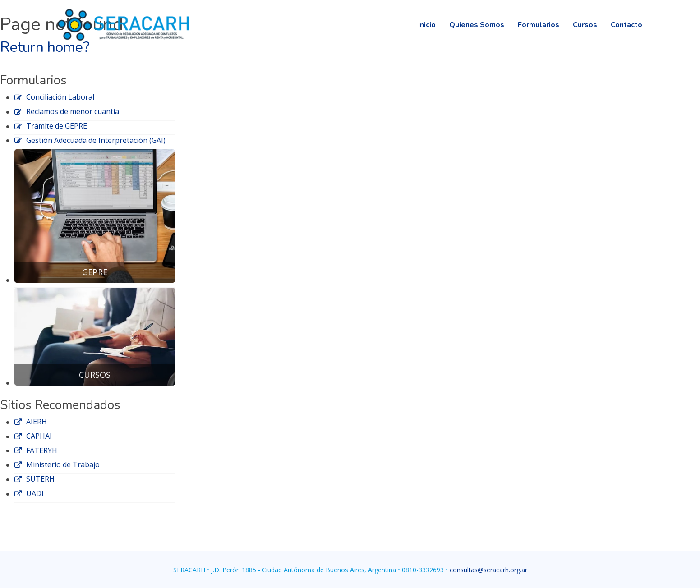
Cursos (585, 25)
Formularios (539, 25)
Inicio (427, 25)
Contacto (626, 25)
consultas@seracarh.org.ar (488, 570)
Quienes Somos (477, 25)
